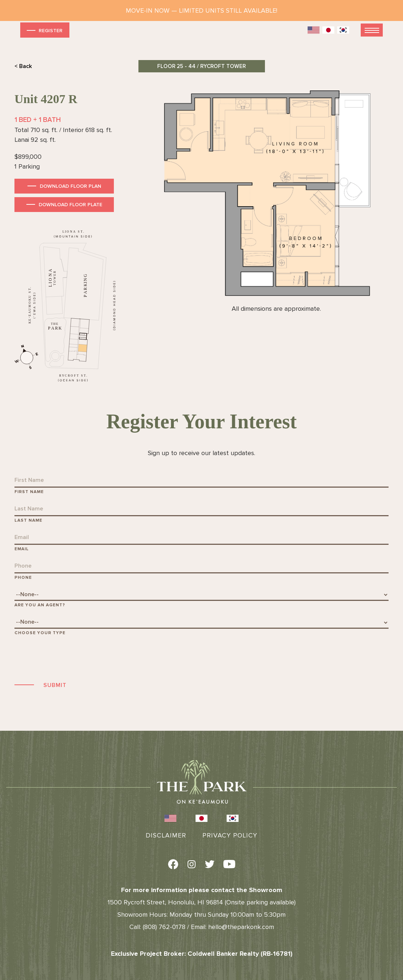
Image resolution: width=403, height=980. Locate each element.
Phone (23, 578)
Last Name (28, 520)
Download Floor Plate (70, 205)
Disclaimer (166, 835)
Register (44, 30)
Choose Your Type (40, 633)
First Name (29, 492)
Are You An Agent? (40, 605)
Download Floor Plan (70, 186)
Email (22, 549)
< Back (23, 66)
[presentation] (69, 657)
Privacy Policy (230, 835)
